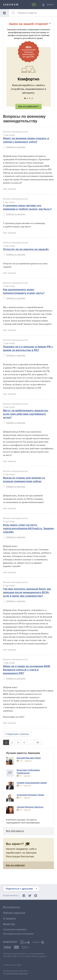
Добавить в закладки (16, 147)
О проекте (9, 918)
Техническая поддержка (15, 929)
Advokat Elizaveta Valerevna (30, 807)
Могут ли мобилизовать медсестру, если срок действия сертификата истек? (26, 414)
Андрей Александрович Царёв (32, 783)
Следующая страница (17, 734)
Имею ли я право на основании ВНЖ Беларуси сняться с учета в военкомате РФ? (27, 670)
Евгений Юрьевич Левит (29, 758)
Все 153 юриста (15, 831)
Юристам (9, 924)
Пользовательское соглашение (18, 934)
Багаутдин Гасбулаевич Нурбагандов (28, 772)
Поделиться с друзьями (21, 889)
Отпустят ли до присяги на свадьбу (26, 249)
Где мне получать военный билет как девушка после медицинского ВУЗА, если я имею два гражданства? (27, 592)
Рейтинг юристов (14, 913)
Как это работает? (29, 106)
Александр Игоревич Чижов (30, 795)
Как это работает (15, 865)
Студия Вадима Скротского (16, 973)
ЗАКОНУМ (11, 5)
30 (38, 742)
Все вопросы (11, 907)
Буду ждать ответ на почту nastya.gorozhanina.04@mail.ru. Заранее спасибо (28, 528)
